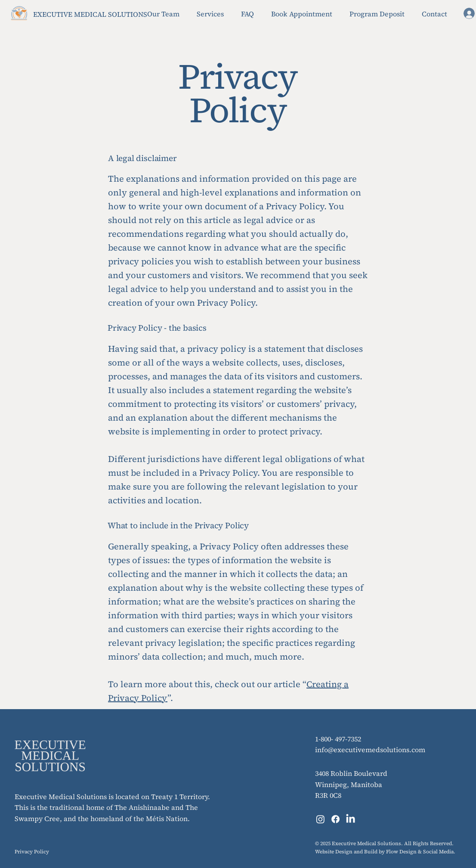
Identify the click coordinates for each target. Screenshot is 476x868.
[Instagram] (320, 819)
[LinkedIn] (351, 819)
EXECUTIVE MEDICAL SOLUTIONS (90, 14)
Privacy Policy (32, 852)
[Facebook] (335, 819)
